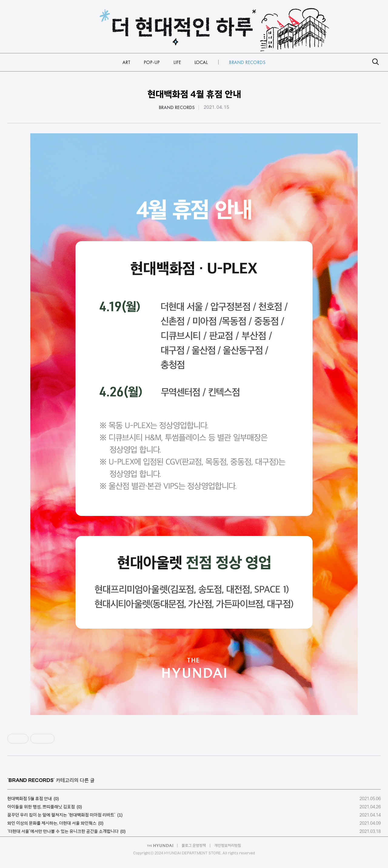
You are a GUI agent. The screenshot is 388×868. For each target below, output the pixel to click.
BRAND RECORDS (177, 108)
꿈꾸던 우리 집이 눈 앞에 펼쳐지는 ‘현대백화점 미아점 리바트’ (61, 815)
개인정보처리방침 (228, 845)
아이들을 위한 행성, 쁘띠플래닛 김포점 (41, 807)
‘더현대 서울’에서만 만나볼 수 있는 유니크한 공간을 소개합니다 (63, 831)
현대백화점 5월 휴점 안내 (30, 799)
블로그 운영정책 (194, 845)
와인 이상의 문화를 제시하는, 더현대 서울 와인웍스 (52, 823)
